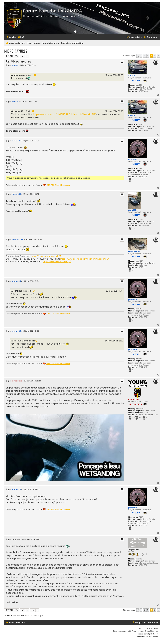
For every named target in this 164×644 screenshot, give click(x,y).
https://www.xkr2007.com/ (56, 262)
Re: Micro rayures (19, 61)
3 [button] (148, 56)
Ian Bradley (154, 628)
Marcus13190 (134, 252)
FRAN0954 (133, 210)
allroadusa (19, 75)
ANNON (131, 76)
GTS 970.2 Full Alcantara (58, 185)
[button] (138, 56)
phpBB (128, 631)
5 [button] (155, 56)
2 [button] (144, 56)
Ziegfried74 (134, 550)
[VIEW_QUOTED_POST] (35, 75)
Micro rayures (16, 51)
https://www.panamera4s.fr (45, 256)
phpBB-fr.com (153, 634)
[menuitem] (11, 37)
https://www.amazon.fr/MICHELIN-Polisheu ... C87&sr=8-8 (63, 114)
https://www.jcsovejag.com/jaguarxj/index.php (83, 259)
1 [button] (141, 56)
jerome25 (18, 111)
